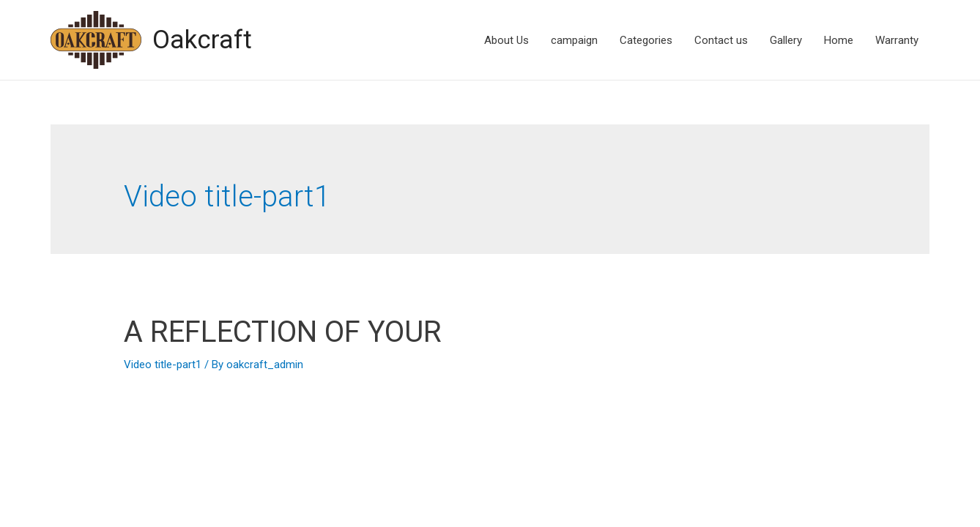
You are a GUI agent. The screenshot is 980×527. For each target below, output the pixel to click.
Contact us (721, 40)
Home (839, 40)
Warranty (897, 40)
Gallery (786, 40)
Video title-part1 (163, 365)
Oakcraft (202, 40)
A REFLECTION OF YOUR (283, 332)
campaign (574, 40)
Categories (646, 40)
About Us (506, 40)
